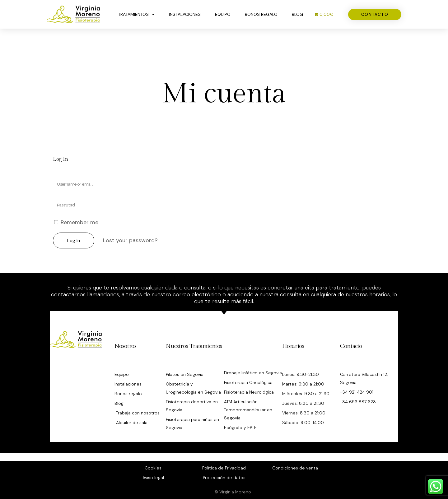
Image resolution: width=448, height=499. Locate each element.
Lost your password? (130, 240)
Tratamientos (136, 14)
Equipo (223, 14)
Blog (297, 14)
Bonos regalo (261, 14)
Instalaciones (185, 14)
